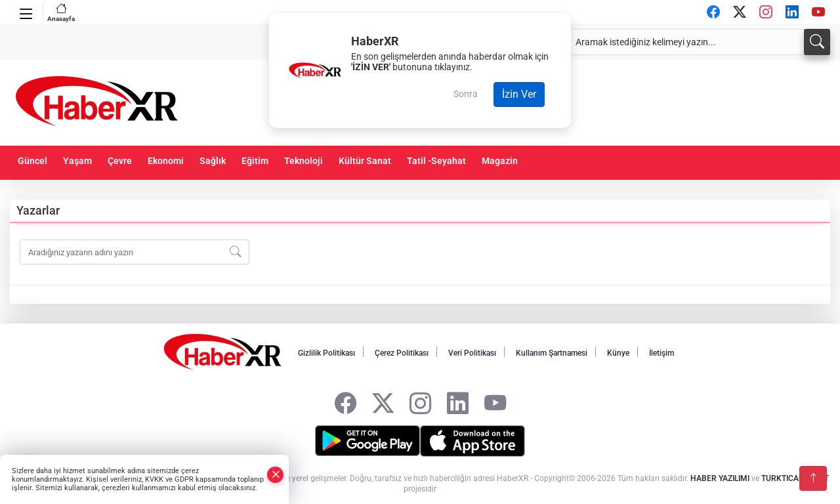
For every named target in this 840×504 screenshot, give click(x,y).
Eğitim (255, 161)
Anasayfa (61, 12)
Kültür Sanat (365, 161)
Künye (618, 353)
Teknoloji (304, 161)
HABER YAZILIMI (720, 478)
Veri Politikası (472, 353)
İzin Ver (519, 94)
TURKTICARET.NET (795, 478)
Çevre (120, 161)
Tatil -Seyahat (436, 161)
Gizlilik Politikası (326, 353)
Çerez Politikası (402, 353)
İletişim (661, 353)
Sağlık (213, 161)
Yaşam (77, 161)
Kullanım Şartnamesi (552, 353)
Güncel (32, 161)
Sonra (466, 94)
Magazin (500, 161)
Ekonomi (166, 161)
